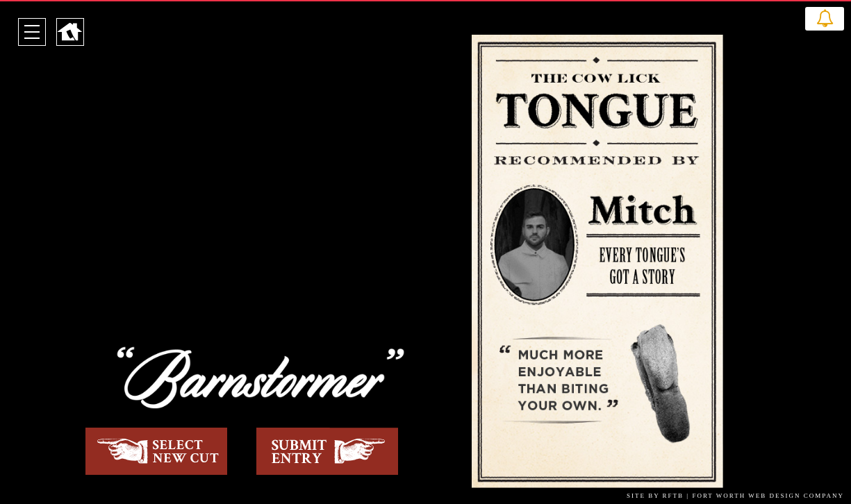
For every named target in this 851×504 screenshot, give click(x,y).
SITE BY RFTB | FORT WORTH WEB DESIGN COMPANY (735, 496)
